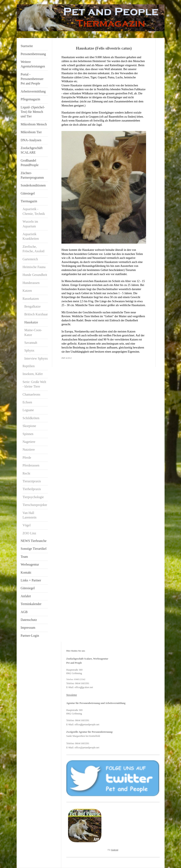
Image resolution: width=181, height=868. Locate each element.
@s (82, 687)
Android (115, 850)
